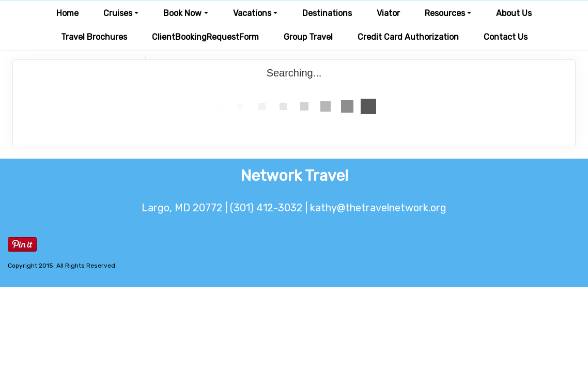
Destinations (327, 13)
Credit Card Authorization (408, 37)
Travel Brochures (94, 37)
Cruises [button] (118, 13)
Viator (388, 13)
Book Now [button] (182, 13)
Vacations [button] (252, 13)
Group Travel (308, 37)
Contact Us (506, 37)
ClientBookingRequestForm (205, 37)
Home (67, 13)
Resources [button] (445, 13)
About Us (514, 13)
